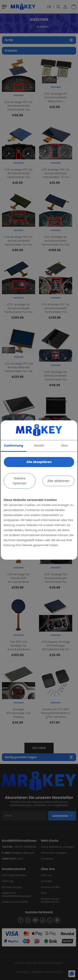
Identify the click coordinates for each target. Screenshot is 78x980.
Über (64, 446)
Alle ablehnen (58, 481)
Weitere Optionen (20, 481)
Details (39, 446)
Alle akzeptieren (39, 462)
